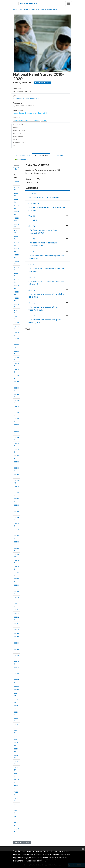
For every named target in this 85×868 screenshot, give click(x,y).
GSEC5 (16, 633)
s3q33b (32, 316)
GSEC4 (16, 629)
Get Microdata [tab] (22, 160)
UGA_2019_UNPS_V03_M (49, 10)
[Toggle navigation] (69, 4)
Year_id (32, 216)
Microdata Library (28, 3)
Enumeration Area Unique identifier (44, 198)
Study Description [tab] (23, 155)
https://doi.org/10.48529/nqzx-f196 (26, 98)
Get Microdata (43, 83)
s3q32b (32, 290)
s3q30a (32, 226)
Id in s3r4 (33, 220)
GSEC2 (16, 613)
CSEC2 (16, 323)
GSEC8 (16, 686)
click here (41, 861)
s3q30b (32, 239)
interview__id (34, 203)
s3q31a (31, 252)
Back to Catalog (22, 842)
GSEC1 (16, 610)
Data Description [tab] (41, 156)
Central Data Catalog (26, 10)
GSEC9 (16, 690)
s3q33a (32, 303)
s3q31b (31, 264)
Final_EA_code (35, 194)
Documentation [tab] (58, 155)
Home (15, 10)
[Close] (83, 849)
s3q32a (32, 277)
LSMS (37, 10)
